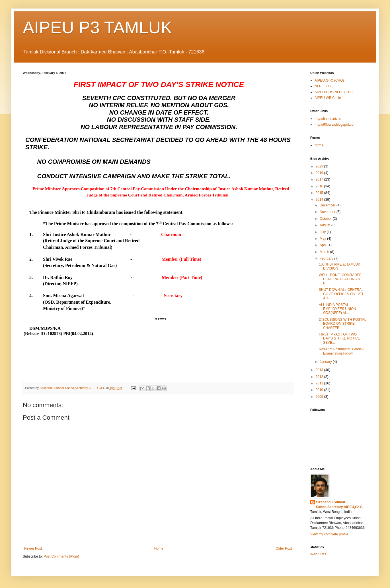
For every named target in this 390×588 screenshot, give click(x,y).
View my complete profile (329, 534)
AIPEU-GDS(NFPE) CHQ (334, 92)
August (326, 225)
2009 (320, 397)
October (326, 219)
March (325, 252)
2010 (320, 390)
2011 (320, 383)
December (328, 205)
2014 (320, 200)
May (323, 239)
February (327, 258)
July (323, 232)
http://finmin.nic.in (328, 119)
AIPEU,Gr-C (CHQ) (329, 80)
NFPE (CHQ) (325, 86)
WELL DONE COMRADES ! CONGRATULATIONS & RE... (342, 279)
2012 (320, 377)
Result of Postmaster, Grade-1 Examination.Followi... (342, 351)
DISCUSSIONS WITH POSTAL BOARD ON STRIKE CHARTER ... (342, 324)
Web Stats (318, 554)
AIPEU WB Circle (328, 98)
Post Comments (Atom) (61, 556)
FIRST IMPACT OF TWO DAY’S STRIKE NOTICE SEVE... (339, 338)
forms (319, 145)
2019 (320, 173)
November (328, 212)
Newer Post (33, 548)
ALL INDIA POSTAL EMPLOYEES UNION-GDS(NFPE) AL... (338, 309)
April (324, 245)
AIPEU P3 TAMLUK (97, 27)
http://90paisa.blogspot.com (335, 125)
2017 (320, 179)
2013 (320, 370)
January (326, 362)
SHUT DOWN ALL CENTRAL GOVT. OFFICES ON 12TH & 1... (342, 294)
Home (159, 548)
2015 (320, 193)
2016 (320, 186)
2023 (320, 166)
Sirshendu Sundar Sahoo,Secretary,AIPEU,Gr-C (339, 505)
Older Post (284, 548)
